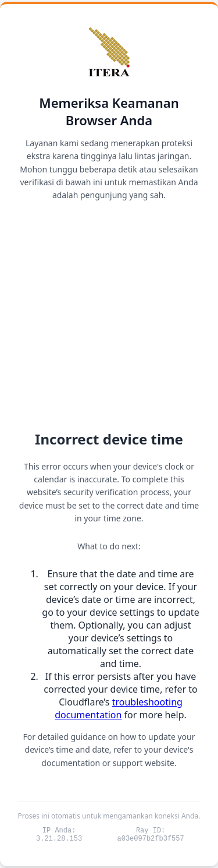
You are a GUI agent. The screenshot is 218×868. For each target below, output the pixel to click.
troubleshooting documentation (119, 707)
